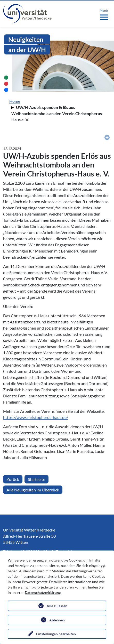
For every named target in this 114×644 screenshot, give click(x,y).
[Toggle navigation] (104, 13)
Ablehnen (57, 620)
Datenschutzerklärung (43, 592)
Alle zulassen (57, 606)
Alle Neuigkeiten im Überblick (33, 490)
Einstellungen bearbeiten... (57, 634)
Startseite (36, 479)
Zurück (13, 479)
